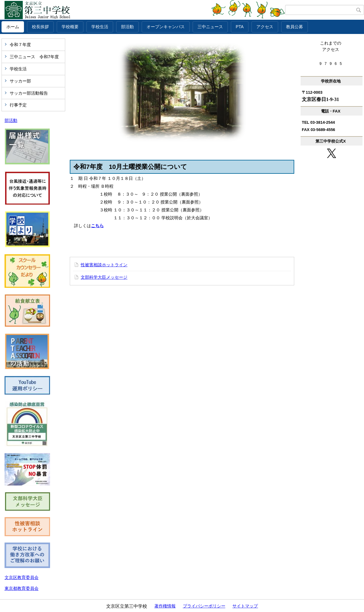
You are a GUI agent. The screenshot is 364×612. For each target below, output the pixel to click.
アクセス (265, 27)
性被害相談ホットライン (104, 265)
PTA (240, 27)
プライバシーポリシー (204, 606)
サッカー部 (20, 81)
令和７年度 (20, 45)
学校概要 (70, 27)
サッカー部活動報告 (29, 93)
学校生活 (100, 27)
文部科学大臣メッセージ (104, 277)
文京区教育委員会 (22, 577)
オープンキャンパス (166, 27)
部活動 (127, 27)
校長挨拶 (40, 27)
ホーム (13, 27)
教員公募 (295, 27)
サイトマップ (245, 606)
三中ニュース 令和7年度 (34, 57)
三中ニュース (210, 27)
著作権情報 (165, 606)
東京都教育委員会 (22, 588)
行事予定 (18, 105)
